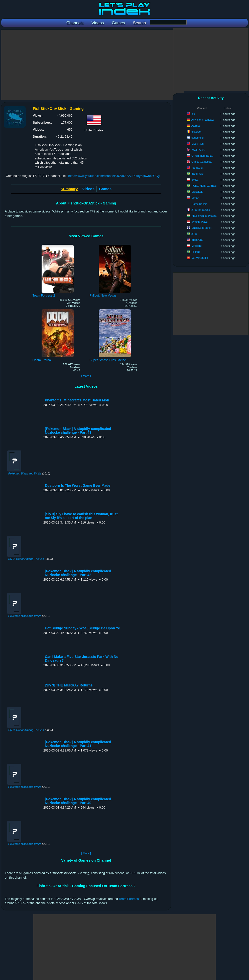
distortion (197, 132)
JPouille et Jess (201, 210)
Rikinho (196, 252)
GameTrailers (199, 204)
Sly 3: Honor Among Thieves (26, 559)
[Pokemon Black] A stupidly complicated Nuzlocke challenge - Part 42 (78, 573)
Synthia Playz (199, 222)
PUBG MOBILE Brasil (204, 186)
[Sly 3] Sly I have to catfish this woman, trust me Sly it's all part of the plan (81, 516)
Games (105, 189)
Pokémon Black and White (25, 473)
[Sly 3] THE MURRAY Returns (69, 685)
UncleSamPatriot (201, 228)
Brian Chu (197, 240)
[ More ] (86, 376)
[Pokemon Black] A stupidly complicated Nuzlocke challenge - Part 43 (78, 431)
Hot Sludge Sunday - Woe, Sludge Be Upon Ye (82, 628)
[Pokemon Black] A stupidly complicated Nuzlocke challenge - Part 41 (78, 744)
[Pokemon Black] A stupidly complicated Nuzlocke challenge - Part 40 (78, 801)
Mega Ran (198, 144)
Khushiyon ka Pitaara (204, 216)
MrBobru (197, 246)
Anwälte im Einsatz (203, 120)
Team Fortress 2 (130, 899)
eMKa (195, 180)
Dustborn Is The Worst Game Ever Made (78, 486)
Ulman (195, 198)
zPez (194, 234)
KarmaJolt (197, 168)
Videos (88, 189)
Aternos (196, 126)
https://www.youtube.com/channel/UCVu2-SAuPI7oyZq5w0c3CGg (114, 176)
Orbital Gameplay (202, 162)
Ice (193, 114)
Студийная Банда (202, 156)
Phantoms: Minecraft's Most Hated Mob (77, 400)
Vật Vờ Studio (200, 258)
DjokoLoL (197, 192)
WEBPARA (198, 150)
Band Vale (197, 174)
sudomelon (198, 138)
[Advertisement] (92, 65)
